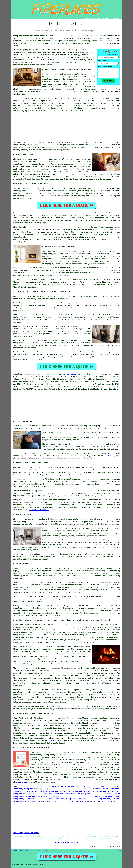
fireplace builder (108, 235)
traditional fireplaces (92, 755)
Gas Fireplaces (84, 794)
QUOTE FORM (23, 782)
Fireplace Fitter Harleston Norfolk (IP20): (34, 36)
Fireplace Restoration (76, 786)
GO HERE (108, 456)
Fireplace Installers (37, 796)
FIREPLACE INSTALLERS (39, 510)
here (52, 741)
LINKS (93, 18)
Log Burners (74, 789)
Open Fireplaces (44, 794)
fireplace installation (96, 741)
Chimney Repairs (50, 850)
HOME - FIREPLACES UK (67, 843)
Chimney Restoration (38, 801)
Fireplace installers (23, 500)
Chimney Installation (84, 801)
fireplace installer (109, 468)
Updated (41, 850)
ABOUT (99, 18)
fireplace (93, 36)
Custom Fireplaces (29, 786)
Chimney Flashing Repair (61, 801)
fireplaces (96, 103)
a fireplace (114, 738)
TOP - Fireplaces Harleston (26, 833)
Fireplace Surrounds (91, 789)
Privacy (118, 850)
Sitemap (15, 850)
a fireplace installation (40, 65)
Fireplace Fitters (33, 789)
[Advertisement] (66, 127)
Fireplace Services (99, 786)
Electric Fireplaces (23, 791)
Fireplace (18, 374)
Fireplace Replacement (60, 791)
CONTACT (106, 18)
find (21, 718)
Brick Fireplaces (111, 789)
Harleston (71, 374)
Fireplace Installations (55, 789)
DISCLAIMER (115, 18)
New (35, 850)
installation (114, 482)
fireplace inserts (52, 582)
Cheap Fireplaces (103, 796)
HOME (87, 18)
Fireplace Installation (51, 786)
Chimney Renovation (105, 801)
